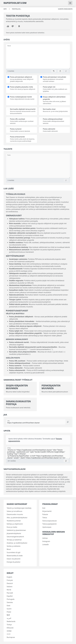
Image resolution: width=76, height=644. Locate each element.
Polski (9, 612)
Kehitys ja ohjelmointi (15, 524)
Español (10, 596)
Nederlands (11, 621)
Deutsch (10, 583)
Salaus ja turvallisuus (14, 511)
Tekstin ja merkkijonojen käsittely (19, 508)
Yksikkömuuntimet (14, 521)
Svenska (10, 602)
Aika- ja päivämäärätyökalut (17, 518)
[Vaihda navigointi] (70, 3)
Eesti (9, 606)
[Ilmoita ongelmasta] (65, 9)
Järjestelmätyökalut (14, 533)
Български (11, 637)
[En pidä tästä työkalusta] (13, 26)
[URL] (36, 422)
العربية (9, 618)
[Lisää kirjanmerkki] (19, 26)
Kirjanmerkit (47, 511)
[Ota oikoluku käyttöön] (54, 71)
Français (10, 580)
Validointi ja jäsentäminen (16, 530)
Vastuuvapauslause (50, 521)
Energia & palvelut (14, 562)
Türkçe (9, 625)
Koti (44, 508)
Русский (10, 593)
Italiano (10, 587)
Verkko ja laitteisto (14, 546)
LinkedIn (46, 545)
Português (11, 599)
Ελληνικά (10, 628)
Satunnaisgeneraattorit (15, 537)
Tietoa (45, 518)
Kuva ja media (12, 527)
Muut (9, 549)
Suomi (9, 609)
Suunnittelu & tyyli (14, 552)
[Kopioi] (66, 71)
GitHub (45, 538)
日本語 (9, 631)
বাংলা (9, 634)
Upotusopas (47, 527)
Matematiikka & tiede (15, 556)
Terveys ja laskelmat (14, 540)
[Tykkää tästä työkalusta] (8, 26)
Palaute (45, 514)
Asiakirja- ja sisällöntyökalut (17, 543)
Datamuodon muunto (15, 514)
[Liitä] (60, 71)
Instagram (46, 541)
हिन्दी (8, 615)
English (9, 577)
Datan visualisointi (14, 559)
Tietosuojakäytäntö (49, 524)
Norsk (9, 590)
